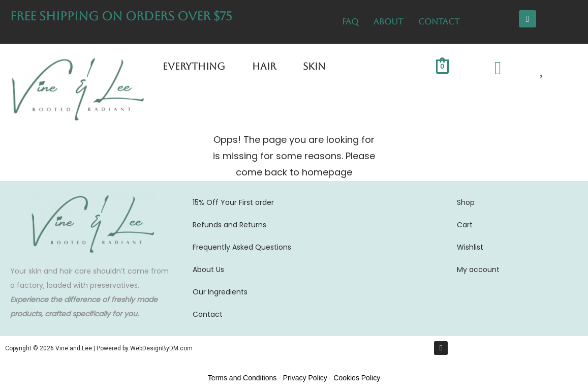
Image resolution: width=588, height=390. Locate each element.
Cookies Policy (357, 378)
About (388, 22)
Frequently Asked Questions (242, 247)
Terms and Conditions (242, 378)
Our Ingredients (220, 292)
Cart (465, 225)
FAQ (350, 22)
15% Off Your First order (233, 202)
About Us (208, 269)
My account (478, 269)
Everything (194, 66)
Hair (264, 66)
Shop (466, 202)
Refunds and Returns (229, 225)
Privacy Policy (305, 378)
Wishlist (470, 247)
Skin (314, 66)
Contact (439, 22)
